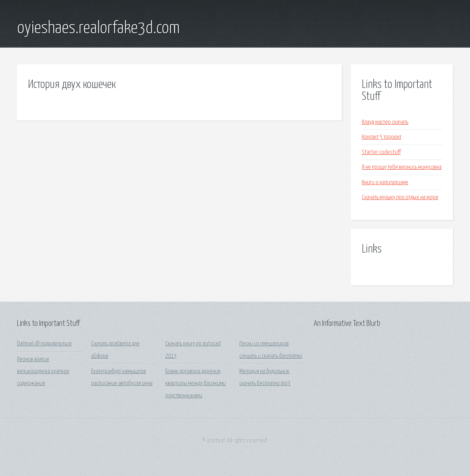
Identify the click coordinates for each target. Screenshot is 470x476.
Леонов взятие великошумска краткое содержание (43, 372)
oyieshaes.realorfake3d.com (98, 28)
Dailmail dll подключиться (44, 344)
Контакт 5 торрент (382, 137)
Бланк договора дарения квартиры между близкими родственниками (196, 384)
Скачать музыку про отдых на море (400, 197)
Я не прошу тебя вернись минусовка (402, 167)
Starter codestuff (381, 152)
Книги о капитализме (385, 183)
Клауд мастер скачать (385, 122)
